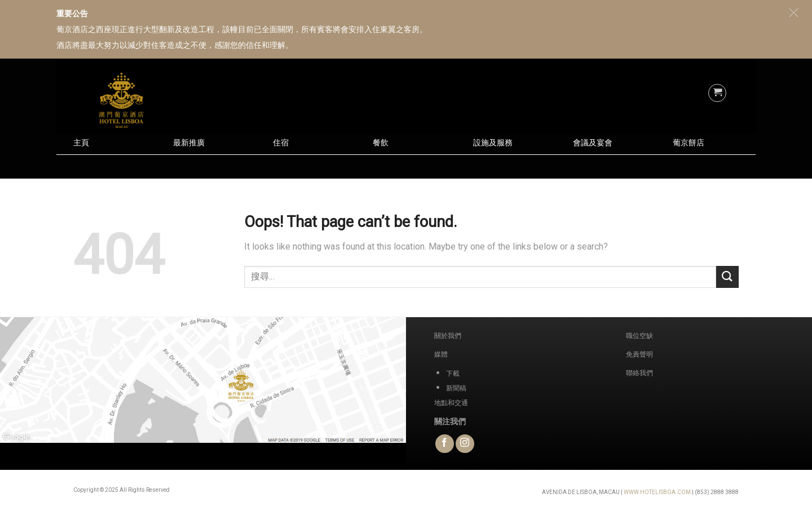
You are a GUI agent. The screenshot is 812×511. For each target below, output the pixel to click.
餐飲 (381, 143)
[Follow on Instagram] (465, 444)
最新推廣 (189, 143)
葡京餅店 (689, 143)
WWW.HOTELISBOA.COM (657, 492)
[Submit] (727, 277)
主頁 (81, 143)
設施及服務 (493, 143)
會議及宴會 (593, 143)
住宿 (281, 143)
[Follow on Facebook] (445, 444)
